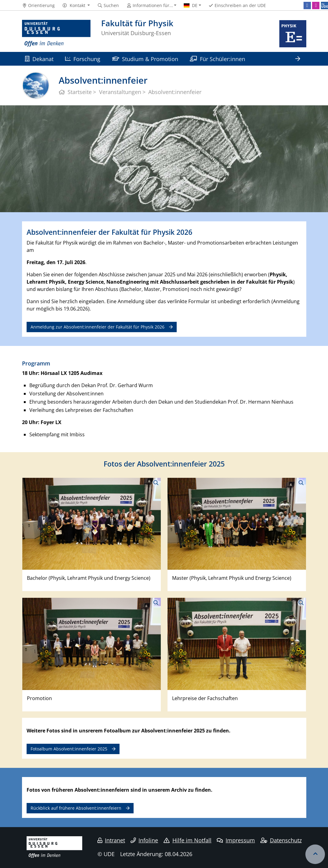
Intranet (111, 840)
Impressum (236, 840)
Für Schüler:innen (217, 59)
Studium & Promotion (145, 59)
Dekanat (39, 59)
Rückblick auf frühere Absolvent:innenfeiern (76, 808)
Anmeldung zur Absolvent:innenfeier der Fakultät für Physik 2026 (98, 327)
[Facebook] (307, 5)
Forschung (83, 59)
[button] (76, 5)
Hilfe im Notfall (188, 840)
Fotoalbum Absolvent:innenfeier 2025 (69, 749)
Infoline (144, 840)
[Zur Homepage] (56, 34)
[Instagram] (316, 5)
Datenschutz (281, 840)
